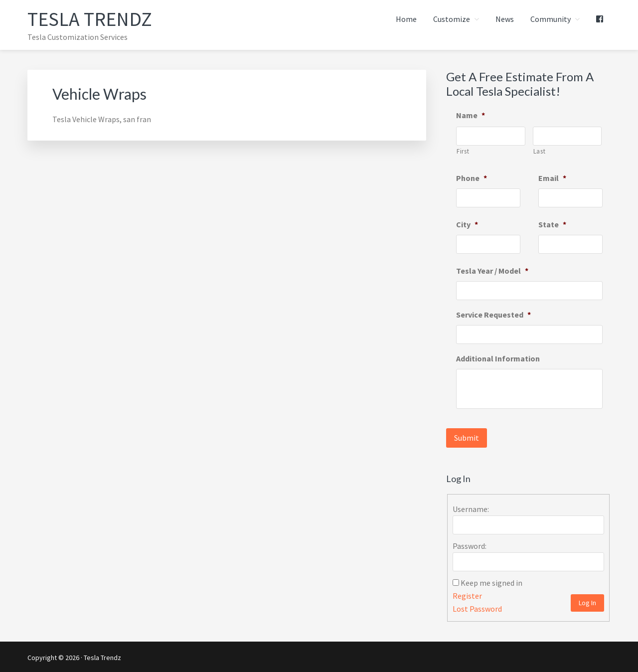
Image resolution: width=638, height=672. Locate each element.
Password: (470, 544)
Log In (587, 601)
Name (471, 115)
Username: (471, 507)
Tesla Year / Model (492, 271)
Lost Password (477, 607)
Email (552, 178)
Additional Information (498, 358)
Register (467, 594)
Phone (472, 178)
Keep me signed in (491, 581)
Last (540, 151)
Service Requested (493, 315)
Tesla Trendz (90, 19)
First (463, 151)
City (467, 224)
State (552, 224)
